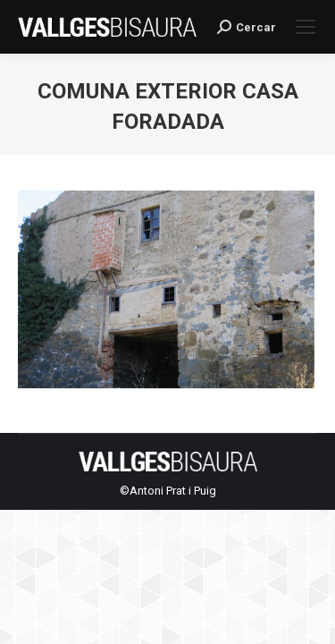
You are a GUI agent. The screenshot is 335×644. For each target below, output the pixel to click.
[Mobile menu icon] (306, 27)
